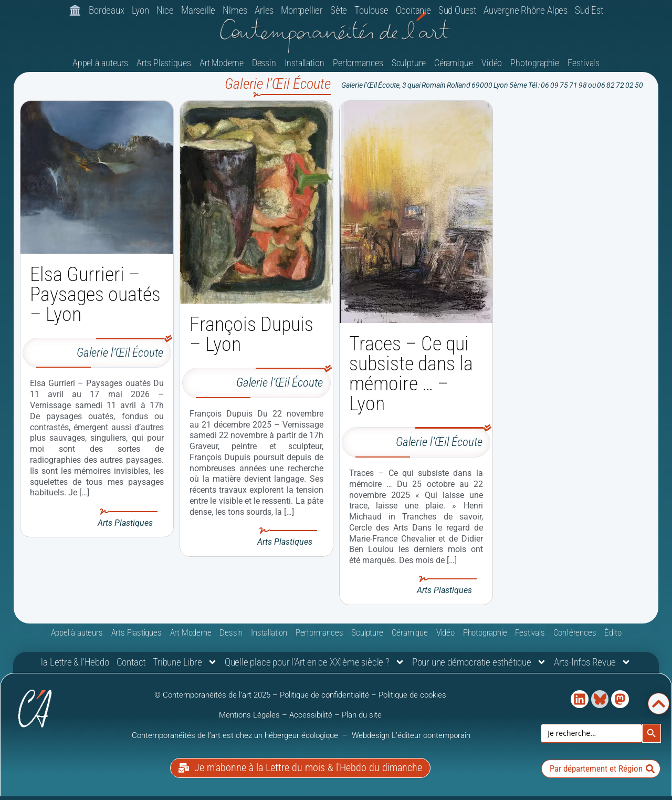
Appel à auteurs (101, 68)
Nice (165, 10)
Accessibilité (311, 720)
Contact (131, 667)
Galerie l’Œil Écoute (120, 358)
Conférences (575, 638)
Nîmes (235, 10)
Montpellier (302, 10)
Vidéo (492, 68)
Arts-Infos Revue (592, 668)
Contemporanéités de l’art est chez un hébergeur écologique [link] (236, 741)
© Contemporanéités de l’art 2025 (213, 700)
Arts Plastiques (164, 68)
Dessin (264, 68)
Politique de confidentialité (324, 700)
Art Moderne (222, 68)
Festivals (584, 68)
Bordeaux (106, 10)
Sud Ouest (457, 10)
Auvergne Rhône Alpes (526, 10)
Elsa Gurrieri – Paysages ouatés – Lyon (95, 299)
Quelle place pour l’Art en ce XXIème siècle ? (315, 668)
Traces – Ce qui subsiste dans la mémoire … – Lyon (411, 379)
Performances (358, 68)
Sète (339, 10)
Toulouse (371, 10)
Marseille (198, 10)
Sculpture (409, 68)
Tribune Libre (185, 668)
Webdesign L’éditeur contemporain (411, 741)
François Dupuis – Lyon (251, 339)
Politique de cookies (412, 700)
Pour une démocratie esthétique (479, 668)
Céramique (454, 68)
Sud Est (589, 10)
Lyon (140, 10)
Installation (304, 68)
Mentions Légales (249, 720)
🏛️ (75, 10)
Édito (613, 638)
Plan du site (362, 720)
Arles (264, 10)
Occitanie (413, 10)
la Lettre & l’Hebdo (75, 667)
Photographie (535, 68)
